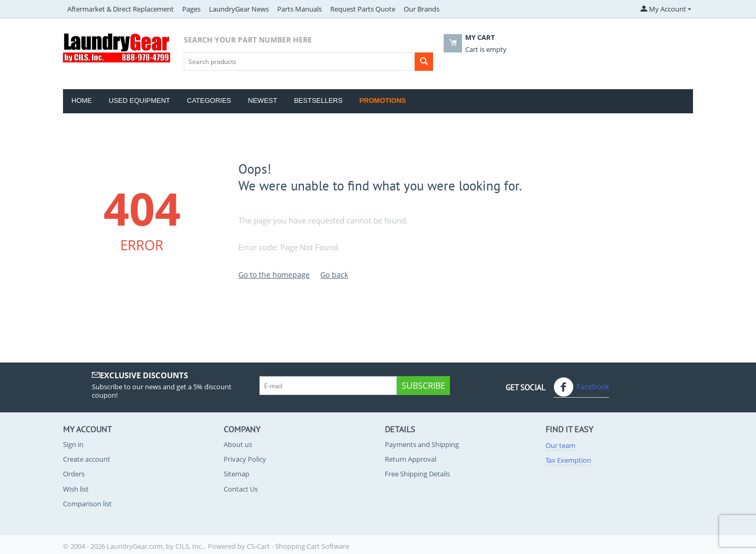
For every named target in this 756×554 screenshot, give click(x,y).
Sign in (73, 444)
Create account (87, 459)
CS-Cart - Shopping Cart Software (298, 546)
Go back (334, 275)
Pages (191, 9)
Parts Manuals (300, 9)
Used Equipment (139, 100)
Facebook (581, 387)
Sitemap (237, 474)
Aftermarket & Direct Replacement (120, 9)
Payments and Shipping (422, 444)
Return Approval (411, 459)
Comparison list (87, 504)
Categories (209, 100)
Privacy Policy (245, 459)
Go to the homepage (274, 275)
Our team (560, 445)
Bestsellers (318, 100)
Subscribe (423, 386)
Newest (262, 100)
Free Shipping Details (417, 474)
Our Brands (422, 9)
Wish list (76, 489)
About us (238, 444)
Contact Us (241, 489)
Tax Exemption (568, 460)
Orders (74, 474)
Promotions (382, 100)
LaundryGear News (239, 9)
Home (82, 100)
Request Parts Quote (363, 9)
